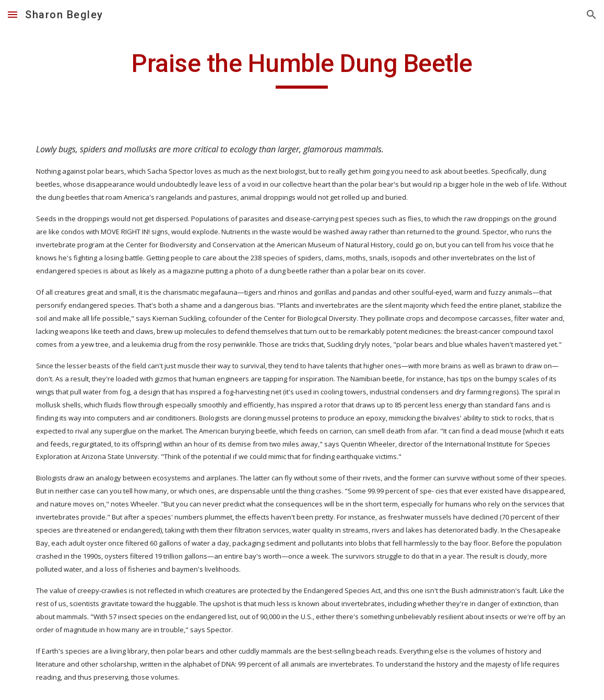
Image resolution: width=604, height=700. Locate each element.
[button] (13, 14)
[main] (302, 68)
